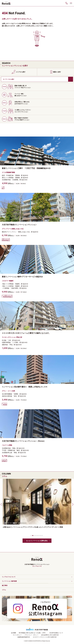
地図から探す (57, 72)
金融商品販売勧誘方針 (24, 637)
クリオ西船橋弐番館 (8, 172)
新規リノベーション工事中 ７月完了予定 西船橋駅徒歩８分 (26, 168)
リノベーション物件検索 (9, 581)
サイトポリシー (17, 635)
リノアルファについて (9, 577)
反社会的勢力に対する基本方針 (50, 635)
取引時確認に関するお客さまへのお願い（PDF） (33, 633)
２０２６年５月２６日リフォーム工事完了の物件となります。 (26, 333)
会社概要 (13, 633)
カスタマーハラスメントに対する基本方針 (45, 637)
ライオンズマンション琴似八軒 (12, 337)
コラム (4, 590)
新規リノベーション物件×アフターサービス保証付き (22, 277)
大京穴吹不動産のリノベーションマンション (19, 225)
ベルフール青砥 (7, 445)
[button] (1, 504)
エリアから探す (21, 72)
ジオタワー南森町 (8, 281)
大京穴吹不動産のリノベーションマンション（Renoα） (24, 441)
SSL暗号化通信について (56, 633)
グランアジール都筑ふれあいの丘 (13, 229)
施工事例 (5, 585)
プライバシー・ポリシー (31, 635)
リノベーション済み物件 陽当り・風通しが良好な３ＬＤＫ (25, 387)
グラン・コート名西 (8, 391)
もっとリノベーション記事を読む (37, 541)
